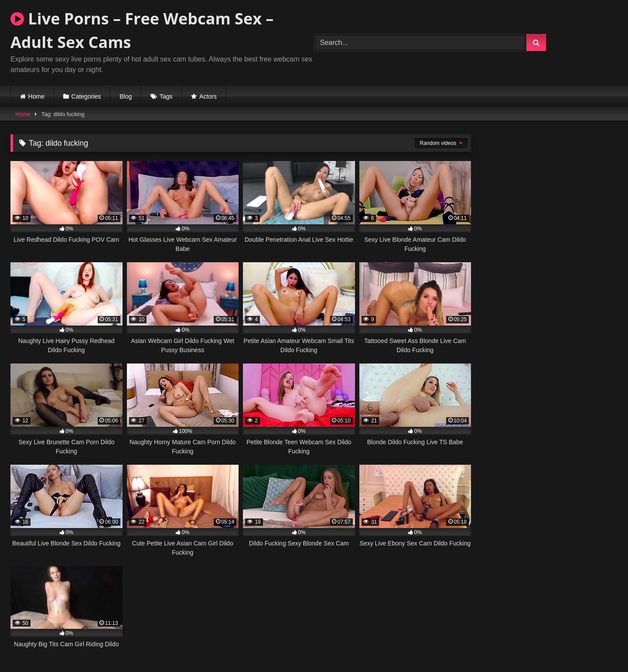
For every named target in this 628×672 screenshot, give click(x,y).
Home (36, 96)
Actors (208, 96)
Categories (86, 96)
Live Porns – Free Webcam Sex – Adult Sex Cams (142, 30)
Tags (166, 96)
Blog (126, 96)
